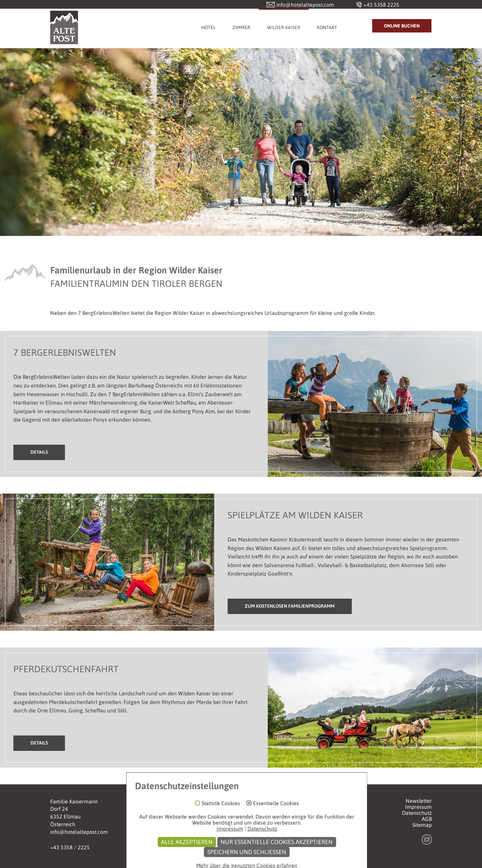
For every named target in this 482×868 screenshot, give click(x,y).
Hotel (208, 27)
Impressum (418, 807)
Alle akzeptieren (181, 862)
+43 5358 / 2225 (70, 847)
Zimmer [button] (241, 27)
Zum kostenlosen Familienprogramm (290, 606)
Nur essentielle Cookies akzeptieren (271, 862)
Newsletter (419, 801)
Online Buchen (402, 26)
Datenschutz (417, 813)
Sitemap (422, 825)
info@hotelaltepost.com (79, 832)
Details (39, 452)
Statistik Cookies (215, 823)
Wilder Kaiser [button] (284, 27)
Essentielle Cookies (270, 823)
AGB (427, 819)
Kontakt (327, 27)
